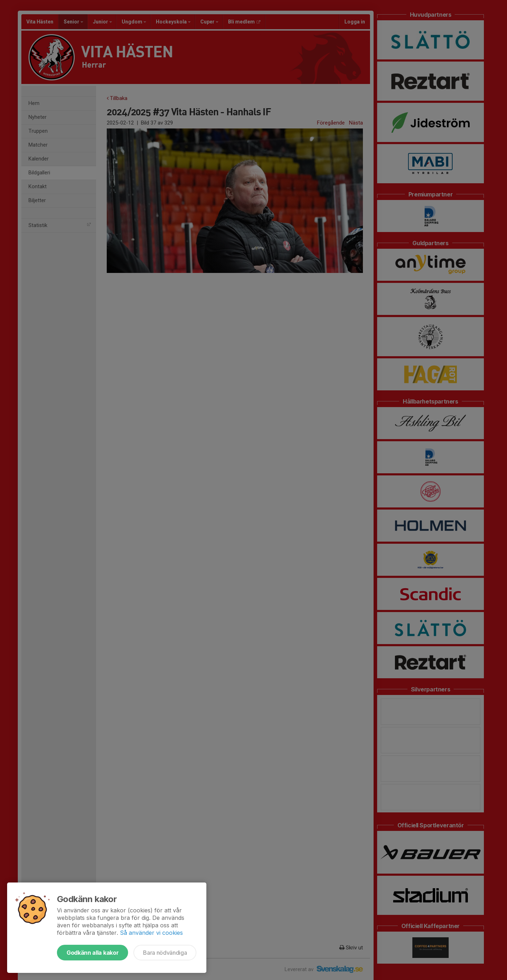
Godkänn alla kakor (93, 953)
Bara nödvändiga (165, 953)
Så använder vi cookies (151, 933)
